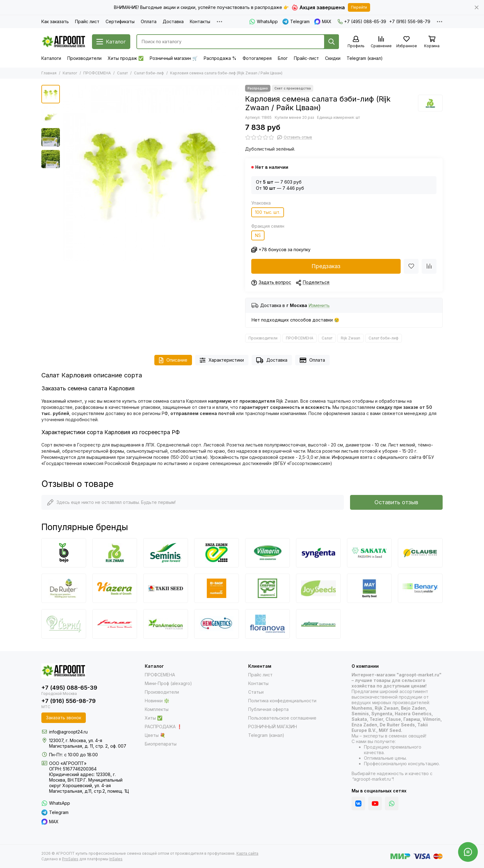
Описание (173, 360)
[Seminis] (166, 553)
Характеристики (222, 360)
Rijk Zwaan (350, 338)
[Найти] (332, 42)
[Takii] (166, 588)
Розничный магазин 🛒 (174, 58)
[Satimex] (318, 624)
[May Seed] (369, 588)
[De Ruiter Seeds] (64, 588)
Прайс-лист (306, 58)
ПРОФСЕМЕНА (97, 73)
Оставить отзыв (396, 502)
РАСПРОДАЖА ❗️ (163, 727)
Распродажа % (220, 58)
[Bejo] (64, 553)
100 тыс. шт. (268, 212)
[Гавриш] (267, 588)
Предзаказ (326, 266)
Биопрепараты (161, 744)
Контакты (200, 21)
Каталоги (51, 58)
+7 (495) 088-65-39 (362, 21)
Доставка (173, 21)
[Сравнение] (381, 42)
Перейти (359, 7)
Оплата (149, 21)
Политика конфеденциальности (282, 701)
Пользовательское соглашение (282, 718)
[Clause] (420, 553)
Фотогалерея (257, 58)
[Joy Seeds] (318, 588)
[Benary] (420, 588)
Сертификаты (120, 21)
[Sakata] (369, 553)
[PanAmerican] (166, 624)
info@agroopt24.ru (68, 732)
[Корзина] (432, 42)
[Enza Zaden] (217, 553)
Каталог (70, 73)
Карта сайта (247, 853)
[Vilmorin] (267, 553)
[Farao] (115, 624)
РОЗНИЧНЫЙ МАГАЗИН (273, 727)
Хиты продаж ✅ (126, 58)
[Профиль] (356, 42)
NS (258, 235)
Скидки (333, 58)
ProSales (70, 859)
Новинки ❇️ (157, 701)
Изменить (319, 306)
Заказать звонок (64, 718)
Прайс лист (87, 21)
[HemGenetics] (217, 624)
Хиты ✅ (154, 718)
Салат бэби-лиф (149, 73)
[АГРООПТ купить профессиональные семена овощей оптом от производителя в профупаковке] (64, 42)
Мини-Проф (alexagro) (168, 683)
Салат (122, 73)
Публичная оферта (268, 709)
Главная (49, 73)
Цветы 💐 (155, 735)
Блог (283, 58)
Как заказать (55, 21)
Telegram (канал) (365, 58)
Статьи (256, 692)
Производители (84, 58)
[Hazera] (115, 588)
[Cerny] (64, 624)
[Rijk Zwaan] (430, 103)
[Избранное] (407, 42)
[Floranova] (267, 624)
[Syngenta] (318, 553)
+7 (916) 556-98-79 (410, 21)
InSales (116, 859)
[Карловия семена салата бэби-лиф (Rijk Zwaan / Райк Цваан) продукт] (151, 173)
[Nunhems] (217, 588)
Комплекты (157, 709)
